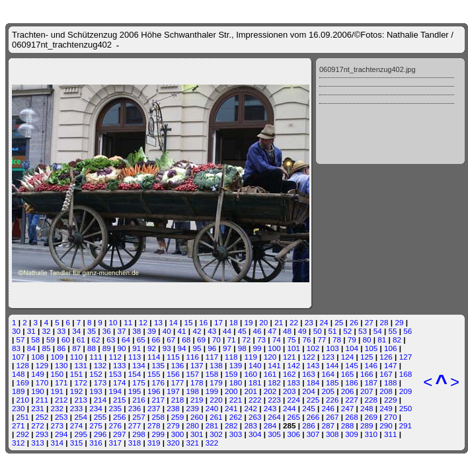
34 (76, 331)
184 (313, 382)
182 (274, 382)
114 (154, 357)
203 (290, 391)
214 (100, 400)
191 (58, 391)
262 (236, 417)
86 (61, 348)
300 (178, 434)
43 (212, 331)
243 (270, 408)
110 (77, 357)
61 (81, 339)
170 (42, 382)
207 (367, 391)
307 (313, 434)
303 (236, 434)
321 (193, 443)
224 (293, 400)
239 (193, 408)
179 (216, 382)
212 (61, 400)
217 (159, 400)
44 (227, 331)
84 (31, 348)
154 (135, 374)
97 (227, 348)
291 (406, 425)
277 (135, 425)
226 (332, 400)
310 (371, 434)
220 (216, 400)
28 (384, 322)
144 (332, 365)
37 (121, 331)
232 (58, 408)
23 (309, 322)
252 (42, 417)
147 (391, 365)
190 (38, 391)
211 (42, 400)
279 (173, 425)
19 (249, 322)
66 (156, 339)
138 (216, 365)
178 (197, 382)
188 (391, 382)
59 (51, 339)
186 (352, 382)
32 (47, 331)
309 (352, 434)
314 (58, 443)
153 (115, 374)
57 (21, 339)
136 (178, 365)
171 (61, 382)
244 (290, 408)
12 (143, 322)
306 (293, 434)
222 (255, 400)
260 (197, 417)
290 (386, 425)
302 (216, 434)
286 (309, 425)
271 (19, 425)
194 (115, 391)
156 (173, 374)
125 (367, 357)
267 (332, 417)
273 (58, 425)
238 (173, 408)
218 (178, 400)
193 (96, 391)
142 (293, 365)
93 (167, 348)
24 (324, 322)
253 (61, 417)
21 (279, 322)
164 (329, 374)
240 (212, 408)
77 (322, 339)
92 (152, 348)
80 (367, 339)
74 (277, 339)
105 (371, 348)
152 (96, 374)
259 (178, 417)
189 (19, 391)
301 (197, 434)
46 (257, 331)
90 (121, 348)
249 (386, 408)
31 (31, 331)
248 (367, 408)
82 (397, 339)
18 (234, 322)
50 (318, 331)
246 (329, 408)
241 (231, 408)
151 (77, 374)
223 (274, 400)
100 (274, 348)
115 (173, 357)
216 (139, 400)
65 (141, 339)
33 (61, 331)
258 (159, 417)
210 (23, 400)
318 (135, 443)
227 (352, 400)
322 (212, 443)
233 (77, 408)
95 (197, 348)
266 (313, 417)
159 (231, 374)
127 (406, 357)
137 (197, 365)
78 (337, 339)
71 (231, 339)
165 (348, 374)
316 (96, 443)
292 (23, 434)
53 (363, 331)
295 (81, 434)
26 (354, 322)
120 (270, 357)
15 (188, 322)
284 (270, 425)
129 (42, 365)
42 (197, 331)
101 (294, 348)
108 (38, 357)
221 (236, 400)
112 (115, 357)
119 (251, 357)
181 (255, 382)
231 (38, 408)
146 (371, 365)
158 (212, 374)
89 (107, 348)
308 (332, 434)
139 (236, 365)
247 (348, 408)
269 (371, 417)
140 (255, 365)
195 (135, 391)
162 (290, 374)
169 (23, 382)
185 (332, 382)
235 (115, 408)
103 (332, 348)
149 (38, 374)
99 (257, 348)
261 (216, 417)
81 (382, 339)
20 (263, 322)
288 (348, 425)
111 (96, 357)
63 (111, 339)
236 (135, 408)
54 (378, 331)
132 (100, 365)
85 (47, 348)
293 (42, 434)
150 (58, 374)
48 (287, 331)
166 (367, 374)
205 (329, 391)
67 (171, 339)
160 (251, 374)
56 (408, 331)
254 (81, 417)
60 (66, 339)
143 (313, 365)
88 (92, 348)
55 (393, 331)
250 (406, 408)
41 (182, 331)
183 (293, 382)
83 (16, 348)
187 (371, 382)
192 (77, 391)
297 (120, 434)
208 (386, 391)
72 (246, 339)
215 (120, 400)
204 (309, 391)
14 (174, 322)
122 (309, 357)
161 (270, 374)
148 (19, 374)
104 (352, 348)
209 (406, 391)
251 (23, 417)
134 (139, 365)
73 (261, 339)
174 (120, 382)
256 (120, 417)
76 (306, 339)
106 (391, 348)
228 (371, 400)
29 (399, 322)
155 (154, 374)
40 (167, 331)
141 (274, 365)
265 (293, 417)
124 (348, 357)
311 (391, 434)
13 (158, 322)
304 (255, 434)
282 (231, 425)
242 (251, 408)
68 (186, 339)
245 (309, 408)
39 (152, 331)
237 (154, 408)
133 (120, 365)
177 (178, 382)
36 (107, 331)
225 (313, 400)
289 (367, 425)
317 (115, 443)
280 (193, 425)
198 (193, 391)
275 (96, 425)
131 (81, 365)
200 (231, 391)
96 (212, 348)
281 (212, 425)
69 (201, 339)
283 (251, 425)
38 (136, 331)
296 (100, 434)
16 (203, 322)
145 (352, 365)
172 (81, 382)
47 (272, 331)
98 (242, 348)
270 (391, 417)
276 (115, 425)
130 (61, 365)
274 (77, 425)
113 (135, 357)
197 (173, 391)
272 (38, 425)
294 (61, 434)
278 (154, 425)
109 (58, 357)
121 (290, 357)
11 (128, 322)
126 (386, 357)
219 (197, 400)
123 (329, 357)
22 (294, 322)
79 (352, 339)
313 (38, 443)
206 (348, 391)
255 (100, 417)
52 (347, 331)
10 (113, 322)
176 (159, 382)
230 (19, 408)
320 (173, 443)
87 (76, 348)
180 (236, 382)
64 (126, 339)
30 (16, 331)
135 (159, 365)
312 (19, 443)
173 (100, 382)
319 (154, 443)
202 (270, 391)
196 (154, 391)
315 (77, 443)
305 (274, 434)
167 (386, 374)
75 (292, 339)
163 (309, 374)
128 (23, 365)
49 (302, 331)
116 (193, 357)
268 (352, 417)
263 (255, 417)
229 (391, 400)
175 (139, 382)
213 (81, 400)
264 (274, 417)
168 (406, 374)
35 (92, 331)
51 (332, 331)
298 (139, 434)
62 (96, 339)
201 (251, 391)
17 (218, 322)
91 (136, 348)
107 (19, 357)
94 (182, 348)
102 (313, 348)
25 (339, 322)
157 (193, 374)
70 (216, 339)
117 (212, 357)
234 (96, 408)
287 (328, 425)
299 (159, 434)
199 (212, 391)
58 (35, 339)
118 (231, 357)
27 (369, 322)
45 (242, 331)
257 (139, 417)
